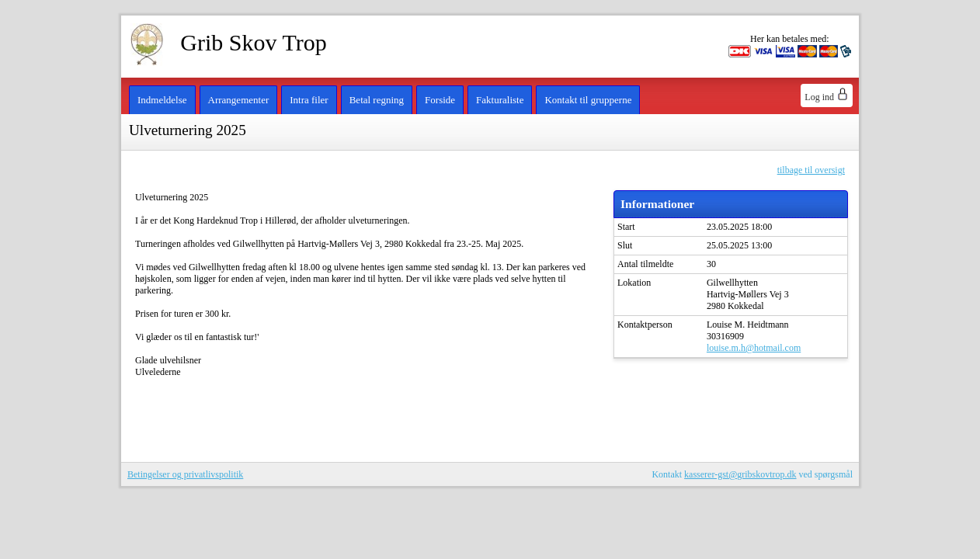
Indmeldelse (162, 100)
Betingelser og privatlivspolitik (185, 474)
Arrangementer (239, 100)
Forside (440, 100)
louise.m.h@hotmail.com (754, 348)
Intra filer (309, 100)
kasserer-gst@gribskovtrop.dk (740, 474)
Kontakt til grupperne (588, 100)
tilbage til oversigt (811, 170)
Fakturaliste (500, 100)
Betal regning (377, 100)
